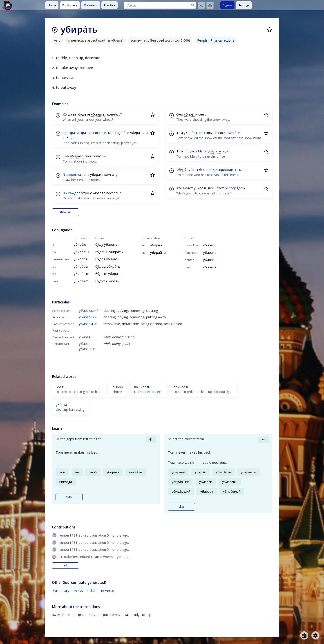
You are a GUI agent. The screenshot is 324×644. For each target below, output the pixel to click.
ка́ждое (74, 193)
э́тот (195, 169)
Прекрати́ (71, 133)
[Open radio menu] (304, 635)
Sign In (227, 5)
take (128, 615)
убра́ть (117, 40)
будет (188, 188)
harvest (95, 615)
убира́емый (88, 324)
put (106, 615)
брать (61, 387)
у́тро (85, 193)
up (149, 615)
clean (66, 615)
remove (116, 615)
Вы (65, 193)
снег (88, 156)
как (80, 174)
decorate (79, 615)
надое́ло (122, 133)
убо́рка (61, 405)
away (56, 615)
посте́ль (113, 193)
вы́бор (118, 387)
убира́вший (88, 317)
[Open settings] (315, 635)
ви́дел (71, 174)
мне (111, 133)
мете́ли (234, 133)
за (146, 133)
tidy (137, 615)
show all (65, 212)
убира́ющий (89, 310)
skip (69, 497)
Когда (67, 114)
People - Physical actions (216, 40)
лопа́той (99, 156)
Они (180, 114)
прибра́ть (182, 387)
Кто (179, 188)
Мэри (202, 151)
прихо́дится (229, 169)
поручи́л (190, 151)
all (65, 565)
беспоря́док (209, 169)
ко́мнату (111, 174)
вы (75, 114)
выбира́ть (142, 387)
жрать (85, 133)
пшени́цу (113, 114)
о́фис (226, 151)
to (144, 615)
